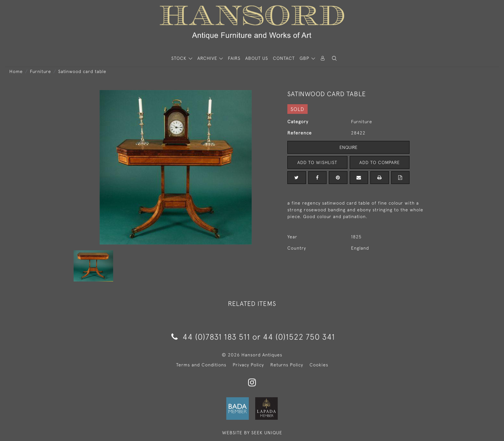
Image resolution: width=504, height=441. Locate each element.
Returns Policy (287, 365)
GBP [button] (305, 58)
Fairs (234, 58)
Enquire (348, 147)
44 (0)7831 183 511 (211, 337)
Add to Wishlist (317, 162)
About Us (257, 58)
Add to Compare (380, 162)
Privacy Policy (248, 365)
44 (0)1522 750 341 (299, 337)
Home (16, 71)
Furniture (40, 71)
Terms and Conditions (201, 365)
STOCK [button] (180, 58)
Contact (284, 58)
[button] (334, 58)
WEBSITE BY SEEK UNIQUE (252, 433)
